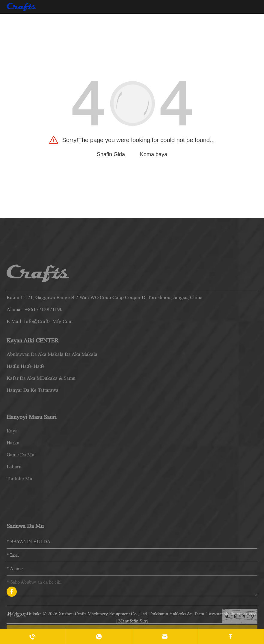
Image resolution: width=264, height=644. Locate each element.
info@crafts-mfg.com (48, 349)
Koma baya (154, 154)
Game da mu (21, 486)
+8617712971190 (44, 337)
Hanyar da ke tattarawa (33, 417)
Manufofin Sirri (133, 621)
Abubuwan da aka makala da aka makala (52, 381)
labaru (14, 498)
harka (13, 474)
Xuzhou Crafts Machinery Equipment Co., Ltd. (103, 614)
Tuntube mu (19, 510)
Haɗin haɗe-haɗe (26, 393)
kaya (12, 462)
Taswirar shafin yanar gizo (231, 614)
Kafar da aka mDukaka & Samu (41, 405)
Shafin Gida (111, 154)
